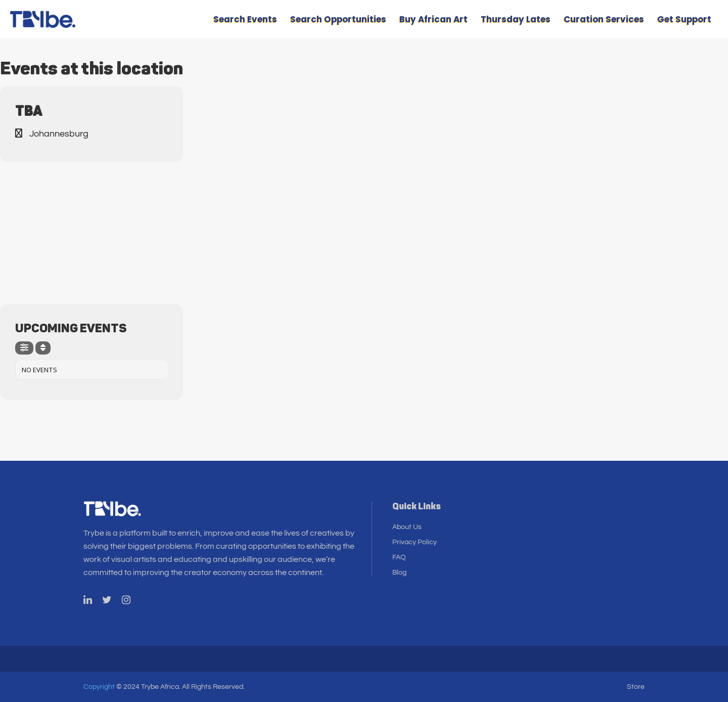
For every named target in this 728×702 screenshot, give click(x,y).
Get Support (684, 19)
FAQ (399, 557)
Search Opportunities (338, 19)
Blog (399, 573)
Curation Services (604, 19)
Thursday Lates (516, 19)
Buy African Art (434, 19)
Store (636, 687)
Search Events (245, 19)
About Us (407, 527)
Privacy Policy (415, 542)
